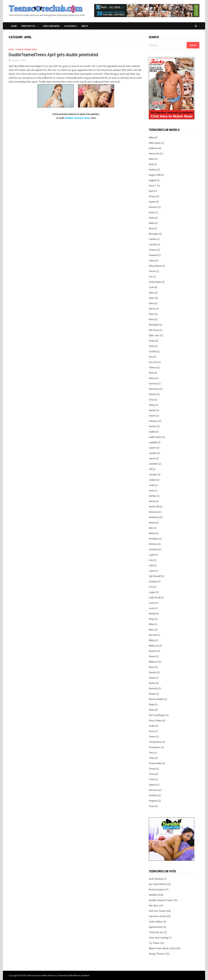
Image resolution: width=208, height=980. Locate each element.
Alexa (152, 159)
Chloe (152, 260)
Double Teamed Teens (26, 49)
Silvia (152, 710)
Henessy (153, 421)
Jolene (152, 480)
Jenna (152, 458)
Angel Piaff (155, 175)
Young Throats (157, 954)
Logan (152, 592)
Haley (152, 405)
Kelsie (152, 523)
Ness (151, 630)
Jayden (153, 453)
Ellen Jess (154, 335)
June (151, 490)
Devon (152, 309)
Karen (152, 501)
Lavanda (153, 549)
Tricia (152, 774)
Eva (151, 357)
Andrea (153, 170)
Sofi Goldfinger (157, 715)
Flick (151, 373)
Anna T (153, 186)
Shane (152, 694)
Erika (152, 346)
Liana (152, 571)
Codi (151, 287)
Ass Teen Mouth (157, 884)
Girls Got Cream (157, 911)
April (11, 49)
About (85, 26)
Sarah (152, 678)
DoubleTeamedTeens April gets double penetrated (53, 55)
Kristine (153, 544)
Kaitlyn (153, 496)
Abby (151, 137)
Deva (151, 303)
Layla (152, 555)
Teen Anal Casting (158, 938)
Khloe (152, 533)
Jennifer (153, 464)
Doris (152, 314)
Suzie (152, 731)
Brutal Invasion (157, 889)
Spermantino (156, 927)
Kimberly (154, 539)
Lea (151, 560)
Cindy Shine (155, 282)
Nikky (152, 640)
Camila (152, 239)
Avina (152, 218)
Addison (153, 148)
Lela (151, 565)
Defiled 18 (154, 895)
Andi (151, 164)
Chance (153, 250)
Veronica (153, 790)
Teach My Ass (156, 932)
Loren (152, 603)
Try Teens (154, 943)
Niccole (153, 635)
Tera (151, 753)
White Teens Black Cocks (162, 948)
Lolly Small (155, 597)
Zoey (151, 806)
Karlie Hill (154, 506)
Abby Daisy (155, 143)
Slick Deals (70, 26)
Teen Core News (51, 26)
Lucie (152, 608)
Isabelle (153, 442)
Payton (153, 651)
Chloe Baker (155, 266)
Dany (151, 293)
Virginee (153, 801)
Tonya (152, 769)
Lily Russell (155, 576)
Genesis (153, 383)
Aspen (152, 202)
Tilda (152, 758)
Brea (151, 228)
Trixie (152, 779)
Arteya (152, 196)
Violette (153, 795)
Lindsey (153, 581)
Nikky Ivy (154, 646)
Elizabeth (154, 325)
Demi (152, 298)
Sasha (152, 683)
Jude (151, 485)
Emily (152, 341)
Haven (152, 416)
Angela (152, 180)
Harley (152, 410)
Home (14, 26)
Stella (152, 726)
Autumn (153, 207)
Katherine (154, 517)
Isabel (152, 432)
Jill (150, 469)
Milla (151, 624)
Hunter (153, 426)
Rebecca (153, 662)
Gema (152, 378)
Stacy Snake (155, 720)
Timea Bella (155, 763)
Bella (151, 223)
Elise (151, 319)
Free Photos (28, 26)
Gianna (152, 394)
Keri (151, 528)
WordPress (75, 975)
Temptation (155, 742)
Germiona (154, 389)
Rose (152, 667)
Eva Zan (153, 362)
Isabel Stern (155, 437)
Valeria (152, 785)
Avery (152, 212)
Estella (152, 351)
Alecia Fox (154, 153)
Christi (152, 271)
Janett (152, 448)
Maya (152, 619)
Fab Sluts (154, 905)
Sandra (153, 672)
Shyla (152, 704)
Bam (87, 975)
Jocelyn (153, 474)
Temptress (155, 747)
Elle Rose (154, 330)
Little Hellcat (156, 922)
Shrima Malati (156, 699)
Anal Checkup (156, 879)
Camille (153, 244)
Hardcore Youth (157, 916)
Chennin (153, 255)
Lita (151, 587)
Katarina (153, 512)
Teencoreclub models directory (42, 975)
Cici (151, 276)
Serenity (153, 688)
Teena (152, 736)
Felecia (153, 367)
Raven (152, 656)
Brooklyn (154, 234)
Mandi (152, 613)
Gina (151, 400)
